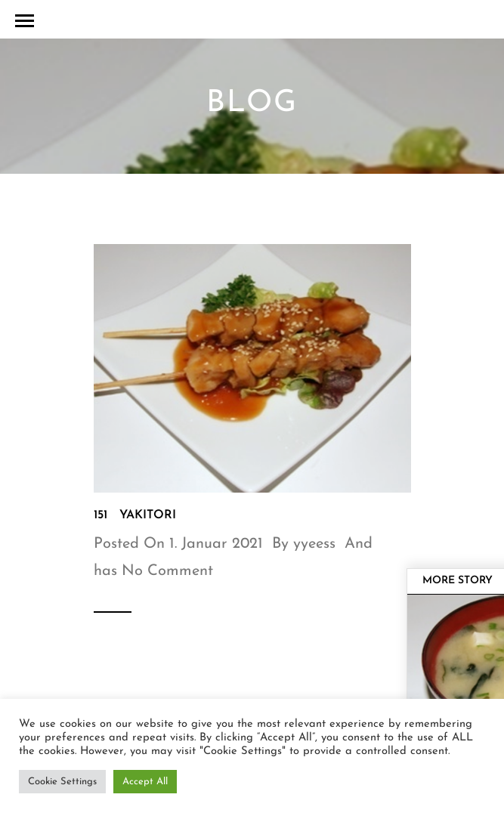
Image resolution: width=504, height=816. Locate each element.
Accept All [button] (145, 782)
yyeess (314, 544)
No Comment (167, 571)
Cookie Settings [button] (62, 782)
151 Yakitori (135, 515)
